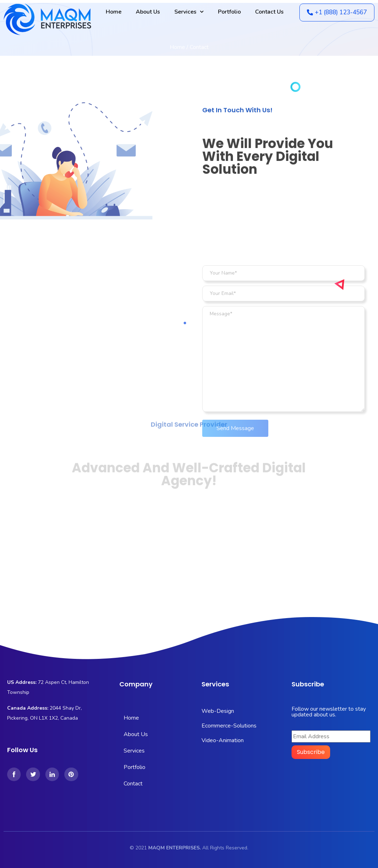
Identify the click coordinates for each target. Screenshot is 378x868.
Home (114, 12)
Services (189, 12)
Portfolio (229, 12)
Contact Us (269, 12)
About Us (148, 12)
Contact (133, 784)
